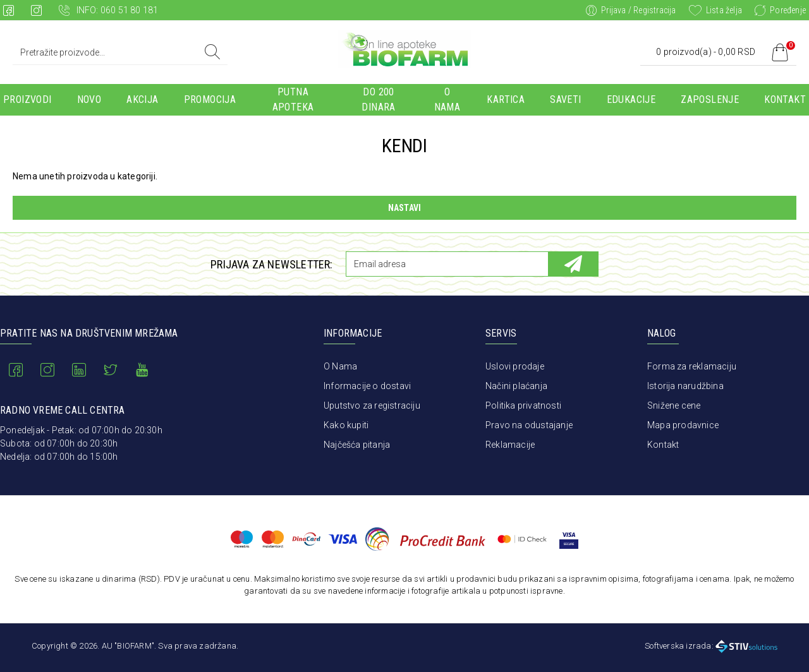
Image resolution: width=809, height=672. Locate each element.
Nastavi (404, 208)
